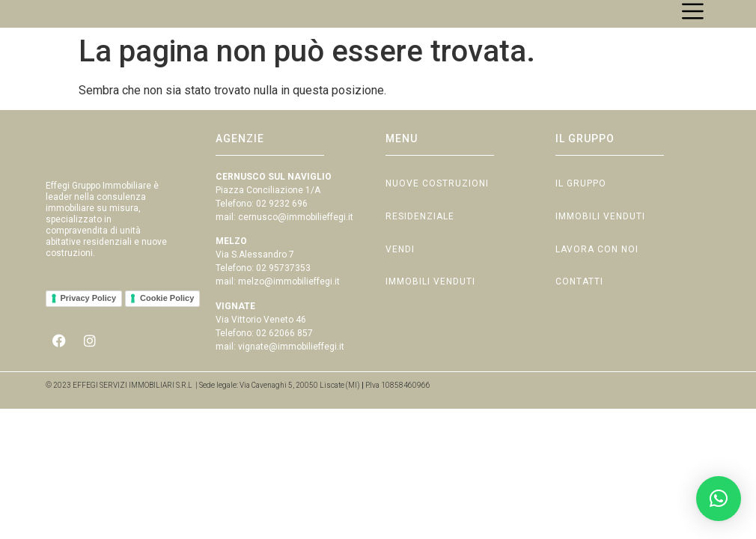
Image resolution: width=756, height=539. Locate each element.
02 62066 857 (284, 349)
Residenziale (420, 234)
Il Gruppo (581, 200)
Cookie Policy (167, 326)
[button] (719, 499)
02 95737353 (283, 284)
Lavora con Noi (597, 269)
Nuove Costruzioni (437, 200)
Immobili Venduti (430, 303)
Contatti (579, 303)
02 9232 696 (282, 220)
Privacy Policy (89, 326)
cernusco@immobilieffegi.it (296, 234)
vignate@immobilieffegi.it (291, 362)
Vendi (400, 269)
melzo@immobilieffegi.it (289, 298)
